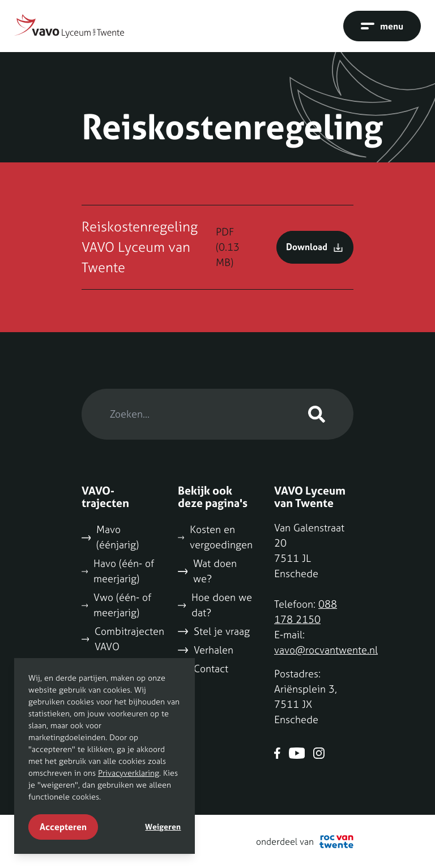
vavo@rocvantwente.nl (326, 650)
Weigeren (163, 827)
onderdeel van (305, 842)
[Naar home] (69, 26)
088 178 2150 (306, 612)
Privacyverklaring (129, 773)
